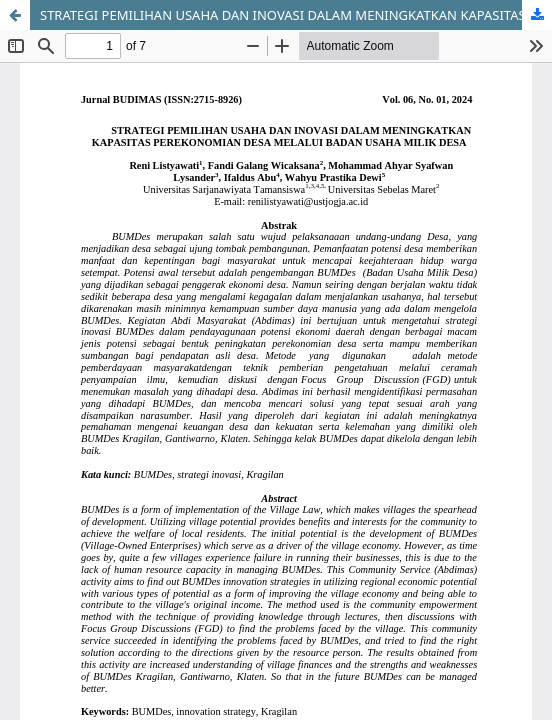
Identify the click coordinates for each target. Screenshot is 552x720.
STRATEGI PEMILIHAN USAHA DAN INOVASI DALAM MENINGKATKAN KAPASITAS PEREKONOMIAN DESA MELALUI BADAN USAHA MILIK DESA (296, 15)
